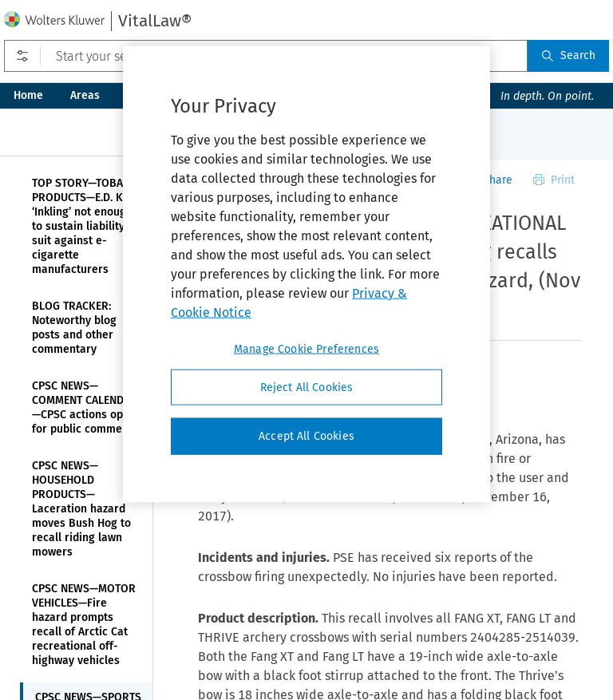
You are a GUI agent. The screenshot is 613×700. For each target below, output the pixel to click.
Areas (85, 95)
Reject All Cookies (307, 387)
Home (28, 95)
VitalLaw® (155, 21)
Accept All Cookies (306, 436)
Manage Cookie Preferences (306, 348)
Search (568, 55)
